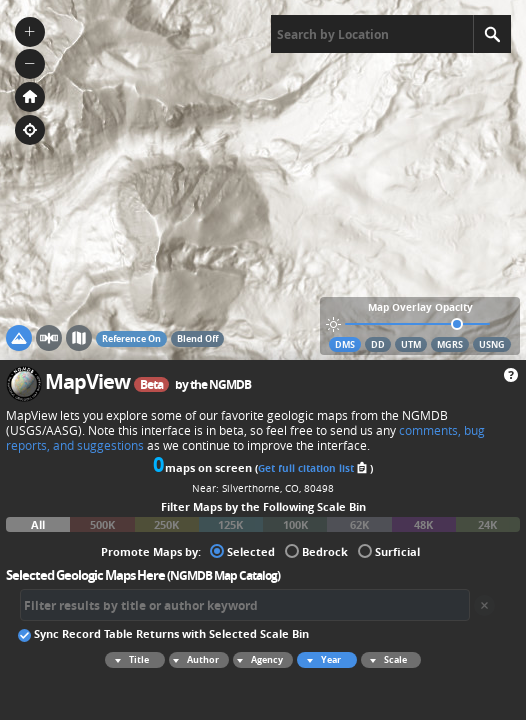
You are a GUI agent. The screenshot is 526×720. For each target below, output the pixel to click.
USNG (492, 344)
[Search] (492, 34)
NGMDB (230, 384)
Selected (242, 550)
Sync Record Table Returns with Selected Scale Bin (163, 633)
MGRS (450, 344)
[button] (30, 32)
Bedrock (316, 550)
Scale (385, 660)
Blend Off (197, 338)
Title (129, 660)
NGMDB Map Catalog (223, 575)
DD (378, 344)
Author (194, 660)
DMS (345, 344)
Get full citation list (314, 468)
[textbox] (372, 34)
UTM (411, 344)
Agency (258, 660)
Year (321, 660)
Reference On (131, 338)
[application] (263, 180)
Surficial (389, 550)
